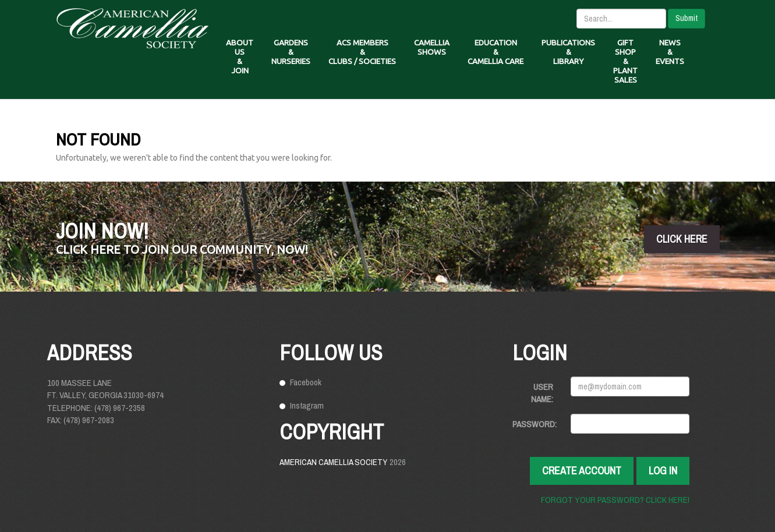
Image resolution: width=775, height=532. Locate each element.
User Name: (542, 393)
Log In (663, 471)
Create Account (582, 471)
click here (682, 239)
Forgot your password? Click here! (615, 500)
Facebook (306, 382)
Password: (535, 424)
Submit (686, 18)
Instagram (307, 405)
